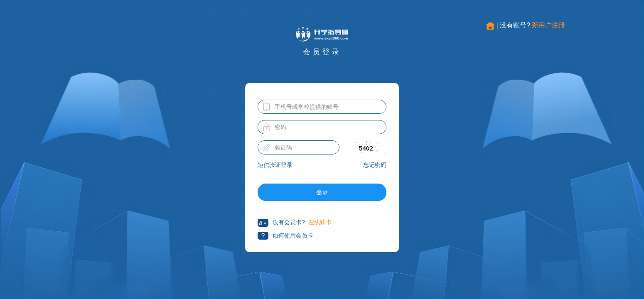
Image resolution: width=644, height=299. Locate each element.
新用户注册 (548, 25)
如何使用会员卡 (285, 236)
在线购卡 (320, 222)
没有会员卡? (281, 223)
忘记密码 (375, 165)
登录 (322, 192)
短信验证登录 (275, 165)
